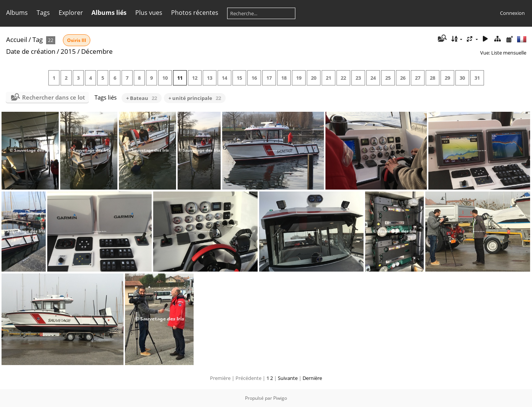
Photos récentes (195, 13)
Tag (38, 39)
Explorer (71, 13)
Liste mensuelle (509, 53)
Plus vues (149, 13)
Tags (43, 13)
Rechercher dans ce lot (54, 97)
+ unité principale (195, 98)
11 (180, 78)
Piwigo (280, 398)
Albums (17, 13)
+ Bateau (142, 98)
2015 (68, 51)
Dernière (312, 378)
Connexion (512, 13)
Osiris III (77, 40)
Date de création (31, 51)
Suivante (288, 378)
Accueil (17, 39)
